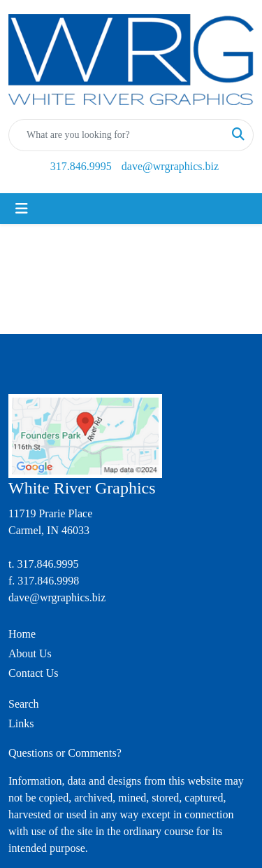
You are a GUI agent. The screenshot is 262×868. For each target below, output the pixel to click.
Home (22, 634)
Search (24, 704)
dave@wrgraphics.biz (170, 166)
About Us (30, 653)
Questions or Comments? (65, 753)
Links (21, 723)
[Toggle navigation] (22, 209)
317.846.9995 (81, 166)
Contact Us (34, 673)
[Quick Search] (116, 135)
